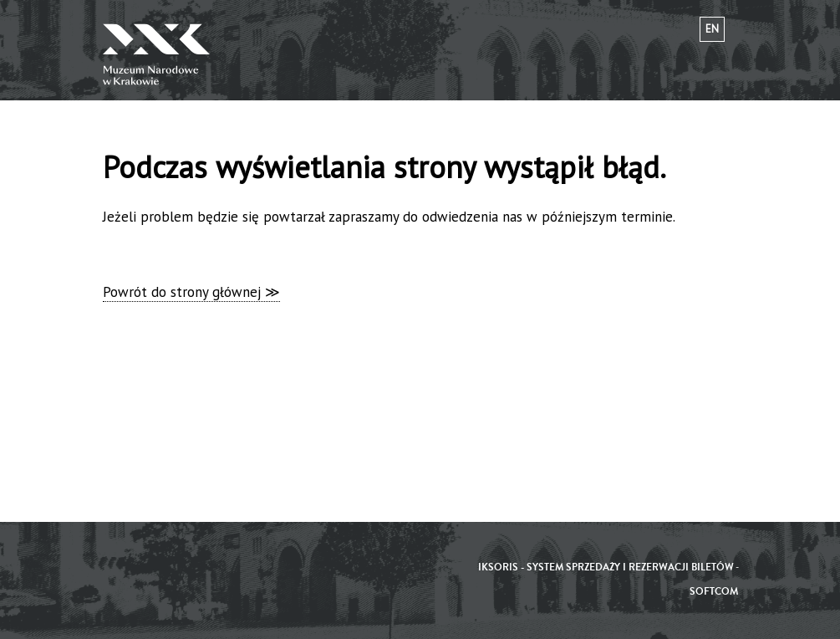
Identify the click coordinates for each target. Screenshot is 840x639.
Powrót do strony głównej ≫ (191, 292)
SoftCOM (714, 592)
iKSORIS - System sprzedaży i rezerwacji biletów (606, 567)
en (712, 29)
